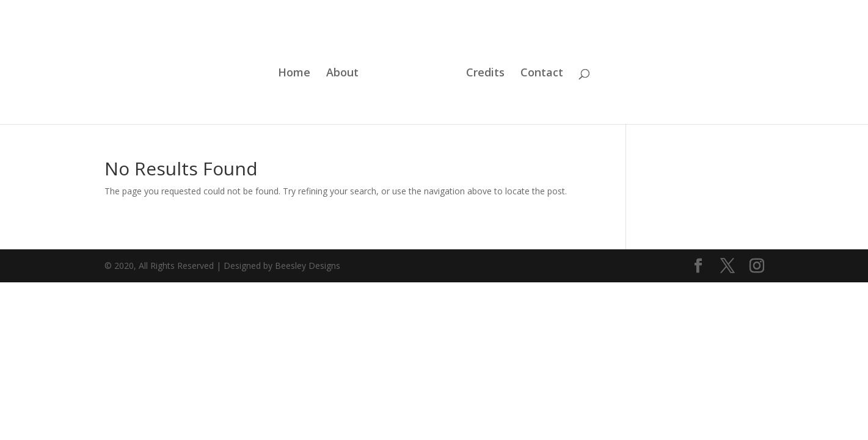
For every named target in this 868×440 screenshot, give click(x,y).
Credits (485, 74)
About (342, 74)
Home (294, 74)
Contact (542, 74)
